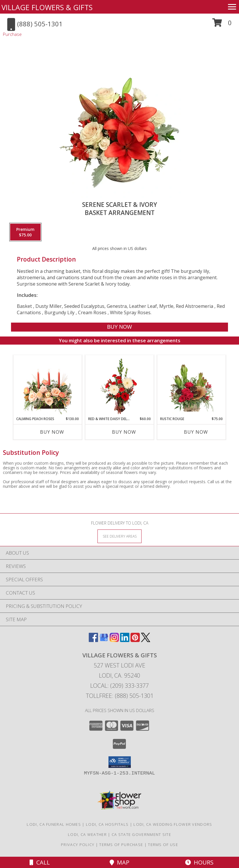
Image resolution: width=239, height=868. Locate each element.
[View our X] (146, 640)
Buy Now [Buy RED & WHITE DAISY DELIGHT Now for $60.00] (124, 432)
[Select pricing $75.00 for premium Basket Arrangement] (25, 232)
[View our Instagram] (114, 640)
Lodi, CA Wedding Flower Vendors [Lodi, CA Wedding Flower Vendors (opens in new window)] (173, 824)
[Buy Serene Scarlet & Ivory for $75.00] (119, 327)
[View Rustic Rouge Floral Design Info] (192, 386)
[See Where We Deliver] (119, 536)
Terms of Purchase (121, 845)
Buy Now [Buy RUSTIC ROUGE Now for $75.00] (196, 432)
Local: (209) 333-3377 (119, 686)
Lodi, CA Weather (87, 834)
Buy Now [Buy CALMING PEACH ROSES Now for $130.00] (52, 432)
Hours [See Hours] (199, 862)
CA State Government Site (141, 834)
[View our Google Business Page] (104, 640)
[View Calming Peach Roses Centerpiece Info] (48, 386)
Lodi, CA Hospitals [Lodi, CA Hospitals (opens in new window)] (107, 824)
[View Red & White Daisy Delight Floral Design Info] (120, 386)
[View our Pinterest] (135, 640)
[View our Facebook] (93, 640)
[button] (222, 25)
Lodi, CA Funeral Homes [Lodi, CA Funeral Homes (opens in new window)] (54, 824)
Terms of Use (163, 845)
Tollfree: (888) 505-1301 (120, 696)
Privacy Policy (78, 845)
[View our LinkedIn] (125, 640)
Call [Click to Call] (40, 862)
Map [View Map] (119, 862)
